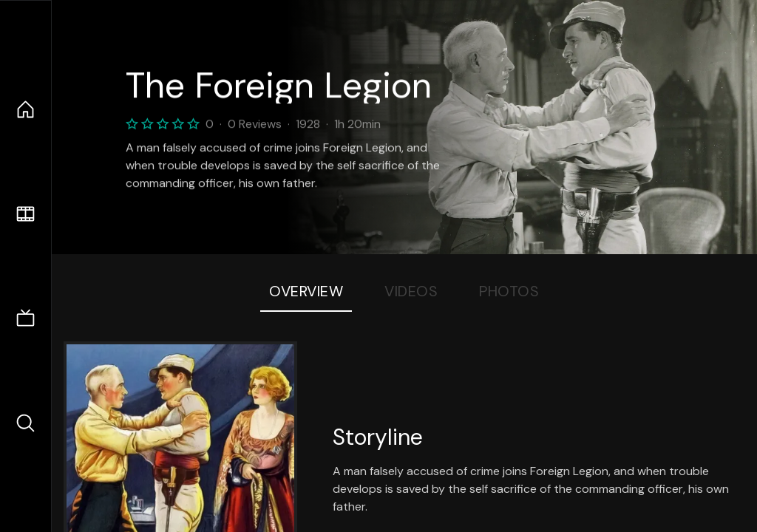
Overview (306, 291)
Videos (411, 291)
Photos (509, 291)
